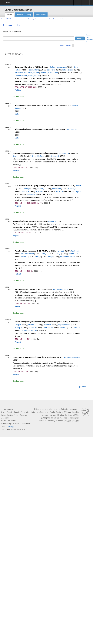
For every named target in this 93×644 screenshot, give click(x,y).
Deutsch (59, 412)
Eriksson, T (52, 221)
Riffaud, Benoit (68, 70)
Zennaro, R (25, 192)
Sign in (77, 4)
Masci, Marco (51, 70)
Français (53, 415)
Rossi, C (50, 257)
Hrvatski (61, 415)
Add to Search (65, 45)
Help (29, 15)
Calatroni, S (75, 251)
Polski (67, 418)
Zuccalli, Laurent (21, 73)
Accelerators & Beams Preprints (49, 19)
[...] (64, 84)
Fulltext (16, 170)
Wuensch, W (72, 189)
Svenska (59, 421)
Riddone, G (41, 189)
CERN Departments (12, 19)
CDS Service (16, 424)
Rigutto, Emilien (34, 76)
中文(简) (67, 421)
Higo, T (78, 192)
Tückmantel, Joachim (68, 257)
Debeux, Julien (21, 76)
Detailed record (19, 97)
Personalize (41, 15)
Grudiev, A (26, 189)
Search (9, 15)
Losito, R (24, 257)
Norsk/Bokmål (57, 418)
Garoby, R (44, 254)
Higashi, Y (59, 192)
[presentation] (38, 251)
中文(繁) (75, 421)
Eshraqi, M (18, 328)
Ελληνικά (68, 412)
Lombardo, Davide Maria (49, 73)
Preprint (18, 206)
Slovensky (51, 421)
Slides (17, 114)
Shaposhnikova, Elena (60, 289)
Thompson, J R (64, 153)
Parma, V (38, 257)
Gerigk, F (58, 254)
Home (3, 19)
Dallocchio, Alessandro (58, 67)
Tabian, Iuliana (34, 70)
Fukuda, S (40, 192)
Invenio (13, 421)
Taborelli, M (56, 189)
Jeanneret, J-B (72, 129)
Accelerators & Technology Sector (29, 19)
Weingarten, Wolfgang (72, 357)
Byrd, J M (16, 156)
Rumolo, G (55, 156)
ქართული (46, 418)
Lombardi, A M (73, 254)
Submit (20, 15)
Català (52, 412)
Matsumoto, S (32, 194)
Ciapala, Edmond (28, 254)
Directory (85, 4)
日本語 (76, 415)
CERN (7, 3)
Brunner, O (60, 251)
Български (44, 412)
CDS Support (11, 426)
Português (74, 418)
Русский (42, 421)
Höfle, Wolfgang (38, 156)
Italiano (69, 415)
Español (45, 415)
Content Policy (13, 415)
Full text (18, 90)
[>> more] (83, 387)
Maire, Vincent (34, 73)
